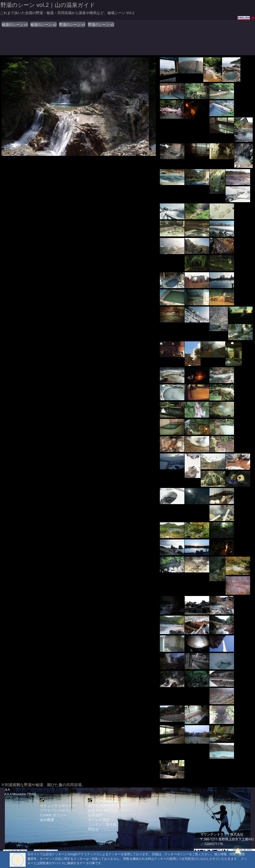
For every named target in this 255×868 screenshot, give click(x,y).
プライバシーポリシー (58, 810)
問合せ (93, 829)
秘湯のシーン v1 (15, 25)
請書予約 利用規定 (103, 810)
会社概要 (47, 820)
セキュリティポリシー (58, 805)
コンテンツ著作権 (102, 824)
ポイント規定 (99, 820)
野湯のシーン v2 (101, 25)
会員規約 (95, 815)
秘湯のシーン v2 (43, 25)
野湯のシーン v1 (72, 25)
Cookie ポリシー (53, 815)
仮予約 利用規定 (101, 805)
